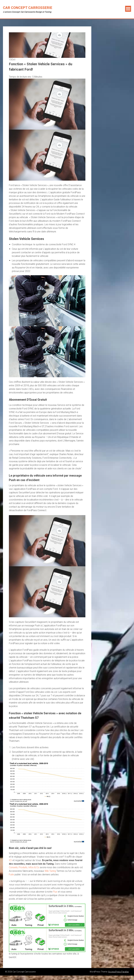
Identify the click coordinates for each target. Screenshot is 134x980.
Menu (128, 9)
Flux (55, 892)
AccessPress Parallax (119, 972)
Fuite (11, 874)
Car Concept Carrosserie (28, 8)
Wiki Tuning (50, 871)
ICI (10, 860)
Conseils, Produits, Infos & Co (24, 867)
